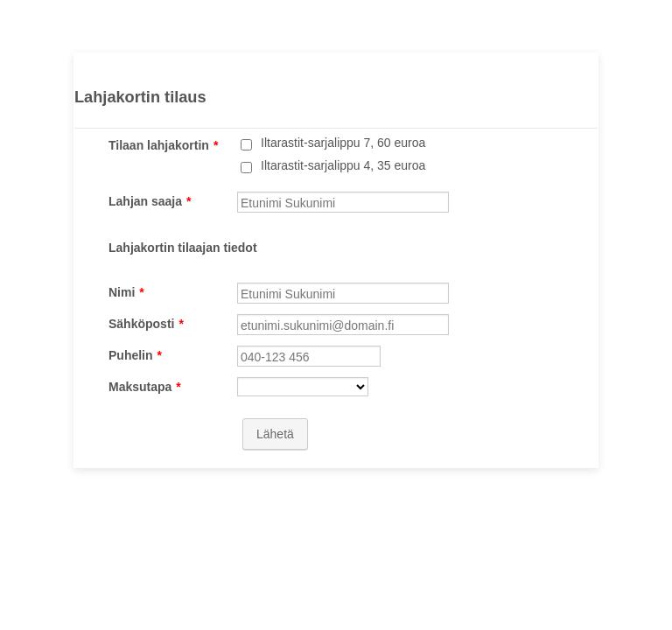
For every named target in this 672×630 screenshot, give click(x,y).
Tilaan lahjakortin (163, 145)
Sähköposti (146, 324)
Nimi (126, 292)
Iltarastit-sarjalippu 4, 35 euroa (343, 165)
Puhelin (135, 355)
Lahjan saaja (150, 201)
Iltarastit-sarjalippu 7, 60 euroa (343, 143)
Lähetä (275, 434)
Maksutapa (145, 387)
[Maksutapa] (303, 387)
